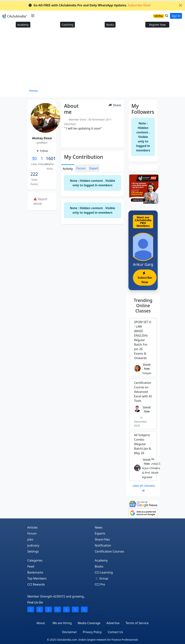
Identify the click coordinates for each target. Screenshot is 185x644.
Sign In (176, 16)
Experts (100, 533)
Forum (32, 533)
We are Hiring (62, 623)
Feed (31, 566)
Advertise (113, 623)
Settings (33, 551)
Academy (23, 25)
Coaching (68, 25)
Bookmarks (35, 572)
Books (110, 25)
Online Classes (143, 306)
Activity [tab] (68, 169)
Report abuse (40, 201)
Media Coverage (89, 623)
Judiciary (33, 545)
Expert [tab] (94, 168)
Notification (103, 545)
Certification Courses (109, 551)
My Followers (143, 109)
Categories (35, 560)
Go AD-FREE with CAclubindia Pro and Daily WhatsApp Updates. (90, 5)
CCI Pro (100, 584)
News (99, 527)
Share (115, 105)
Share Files (102, 539)
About (41, 623)
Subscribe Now (145, 278)
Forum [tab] (81, 168)
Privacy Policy (92, 632)
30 (34, 158)
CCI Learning (104, 572)
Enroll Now (147, 367)
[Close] (181, 5)
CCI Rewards (36, 584)
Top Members (37, 578)
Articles (32, 527)
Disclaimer (69, 632)
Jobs (30, 539)
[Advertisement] (92, 59)
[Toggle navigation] (33, 16)
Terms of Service (137, 623)
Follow (42, 151)
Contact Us (115, 632)
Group (101, 578)
